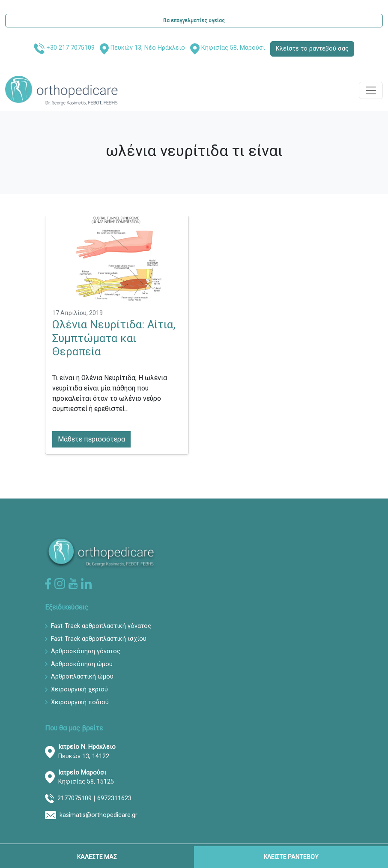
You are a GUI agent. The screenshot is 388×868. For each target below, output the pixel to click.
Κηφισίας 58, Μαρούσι (233, 48)
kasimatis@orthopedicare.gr (98, 815)
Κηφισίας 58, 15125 (86, 777)
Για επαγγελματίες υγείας (194, 21)
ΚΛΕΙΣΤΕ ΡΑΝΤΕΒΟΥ (291, 857)
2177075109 (75, 798)
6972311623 (114, 798)
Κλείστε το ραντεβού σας (312, 49)
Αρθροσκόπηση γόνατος (86, 651)
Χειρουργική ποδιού (80, 702)
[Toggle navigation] (371, 90)
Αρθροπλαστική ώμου (82, 677)
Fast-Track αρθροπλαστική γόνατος (101, 626)
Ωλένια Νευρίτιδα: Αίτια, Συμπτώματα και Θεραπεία (114, 338)
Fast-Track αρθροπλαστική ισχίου (99, 639)
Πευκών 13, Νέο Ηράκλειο (148, 48)
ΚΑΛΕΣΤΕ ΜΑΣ (97, 857)
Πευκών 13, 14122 (87, 752)
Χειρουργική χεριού (79, 689)
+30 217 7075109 (70, 48)
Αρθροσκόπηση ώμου (82, 664)
